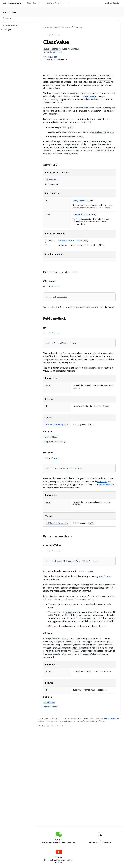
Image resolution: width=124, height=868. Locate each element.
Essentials (32, 3)
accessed (102, 482)
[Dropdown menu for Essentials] (40, 3)
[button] (17, 30)
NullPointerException (57, 425)
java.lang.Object (50, 57)
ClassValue (51, 179)
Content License (110, 719)
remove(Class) (51, 437)
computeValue (89, 96)
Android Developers (51, 27)
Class (81, 200)
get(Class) (49, 702)
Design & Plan (53, 3)
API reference (11, 13)
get (84, 93)
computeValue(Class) (55, 441)
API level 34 (55, 35)
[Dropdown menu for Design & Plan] (62, 3)
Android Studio (112, 3)
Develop (65, 27)
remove (67, 108)
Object (56, 52)
